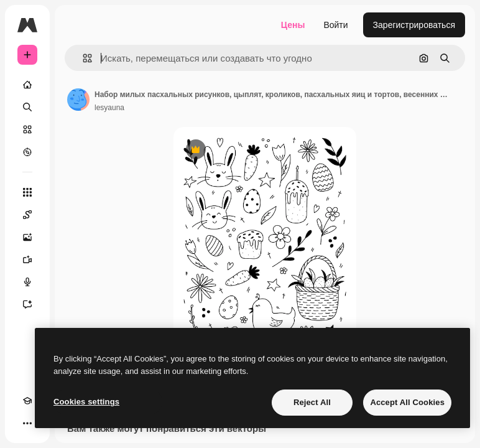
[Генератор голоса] (27, 282)
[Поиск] (27, 107)
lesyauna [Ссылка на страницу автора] (109, 108)
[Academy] (27, 401)
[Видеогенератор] (27, 259)
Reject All (312, 402)
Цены (293, 25)
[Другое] (27, 423)
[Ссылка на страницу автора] (78, 100)
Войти (335, 25)
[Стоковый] (27, 129)
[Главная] (27, 85)
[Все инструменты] (27, 192)
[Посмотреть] (27, 152)
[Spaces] (27, 215)
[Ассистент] (27, 304)
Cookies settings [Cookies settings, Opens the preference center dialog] (86, 402)
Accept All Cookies (407, 402)
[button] (82, 58)
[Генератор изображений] (27, 237)
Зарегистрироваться (414, 25)
